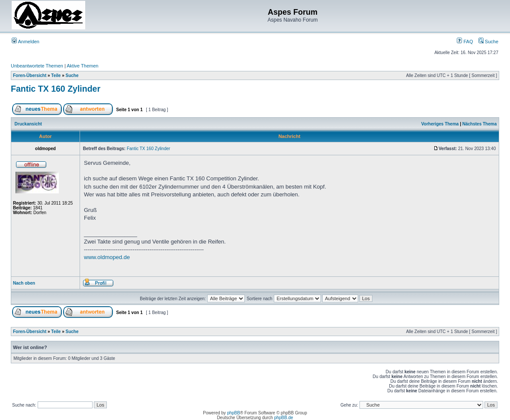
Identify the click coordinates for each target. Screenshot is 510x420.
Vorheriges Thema (440, 124)
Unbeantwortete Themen (37, 66)
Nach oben (24, 283)
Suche (488, 42)
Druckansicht (28, 124)
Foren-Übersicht (30, 75)
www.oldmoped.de (107, 257)
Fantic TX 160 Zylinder (56, 89)
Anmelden (26, 42)
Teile (56, 75)
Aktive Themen (82, 66)
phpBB (234, 413)
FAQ (465, 42)
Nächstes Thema (480, 124)
